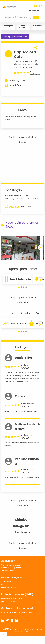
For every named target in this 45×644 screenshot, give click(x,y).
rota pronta (19, 207)
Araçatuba (34, 64)
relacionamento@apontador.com (17, 612)
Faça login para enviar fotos (15, 37)
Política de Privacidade (11, 598)
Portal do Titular (8, 601)
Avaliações (37, 26)
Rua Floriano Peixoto (24, 61)
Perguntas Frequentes (11, 568)
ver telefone (15, 85)
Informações (8, 26)
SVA (3, 584)
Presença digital (8, 587)
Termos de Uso (8, 571)
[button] (40, 248)
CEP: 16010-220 (25, 67)
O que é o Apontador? (11, 565)
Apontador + (7, 582)
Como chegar (23, 27)
